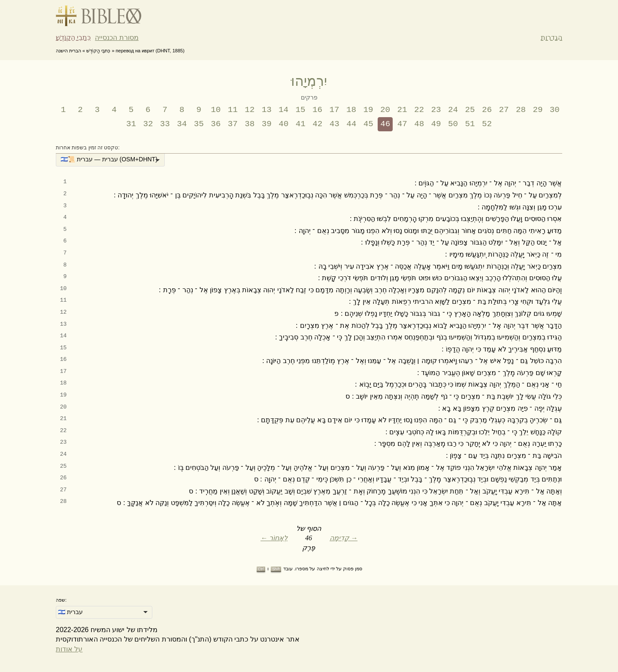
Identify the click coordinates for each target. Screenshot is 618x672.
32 (148, 124)
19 (368, 110)
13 (267, 110)
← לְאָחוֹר (274, 538)
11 (233, 110)
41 (301, 124)
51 (470, 124)
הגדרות (551, 38)
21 (402, 110)
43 (335, 124)
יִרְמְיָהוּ (309, 81)
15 (301, 110)
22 (419, 110)
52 (487, 124)
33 (165, 124)
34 (182, 124)
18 (351, 110)
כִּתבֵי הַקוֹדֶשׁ (73, 38)
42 (317, 124)
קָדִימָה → (344, 538)
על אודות (69, 649)
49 (436, 124)
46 (385, 124)
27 (504, 110)
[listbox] (110, 160)
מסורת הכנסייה (117, 38)
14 (283, 110)
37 (233, 124)
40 (283, 124)
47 (402, 124)
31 (131, 124)
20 (385, 110)
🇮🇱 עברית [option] (70, 612)
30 (555, 110)
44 (351, 124)
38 (250, 124)
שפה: (61, 600)
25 (470, 110)
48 (419, 124)
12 (250, 110)
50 (453, 124)
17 (335, 110)
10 (216, 110)
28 (521, 110)
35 (199, 124)
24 (453, 110)
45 (368, 124)
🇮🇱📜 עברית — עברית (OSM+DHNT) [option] (109, 159)
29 (538, 110)
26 (487, 110)
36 (216, 124)
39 (267, 124)
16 (317, 110)
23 (436, 110)
